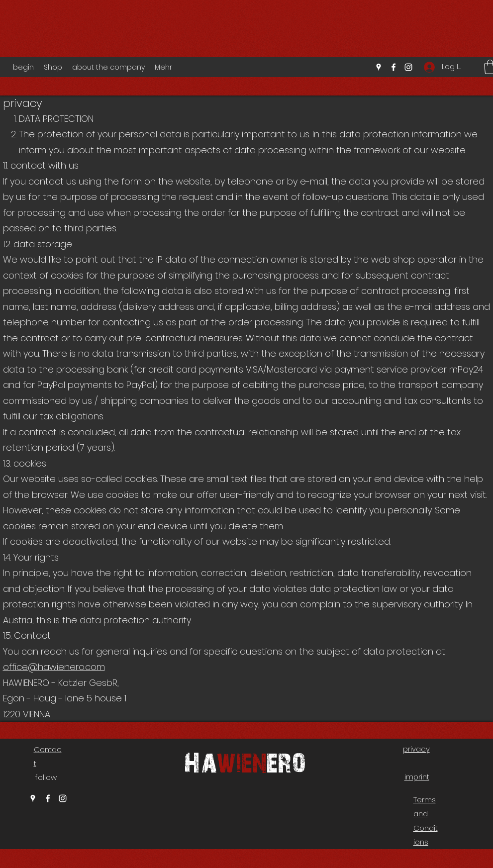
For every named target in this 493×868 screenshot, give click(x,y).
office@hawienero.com (54, 667)
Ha (200, 761)
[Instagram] (408, 67)
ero (286, 761)
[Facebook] (394, 67)
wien (242, 761)
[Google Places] (379, 67)
